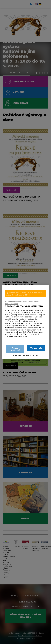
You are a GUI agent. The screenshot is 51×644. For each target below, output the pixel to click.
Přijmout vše (36, 348)
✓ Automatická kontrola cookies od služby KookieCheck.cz (22, 303)
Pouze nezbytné (15, 349)
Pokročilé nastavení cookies (26, 355)
